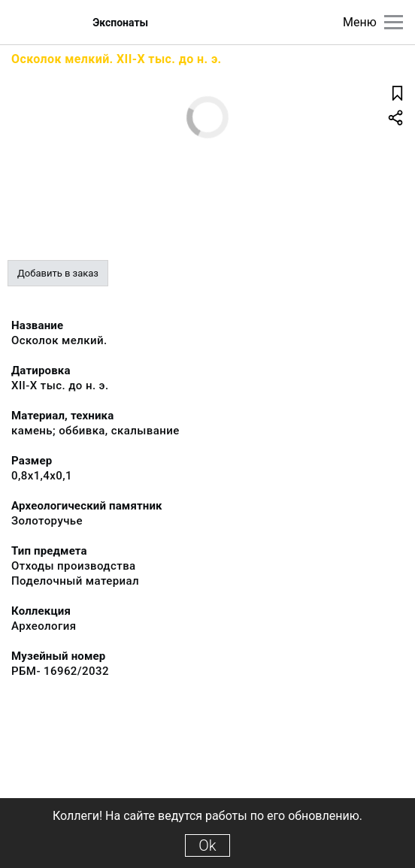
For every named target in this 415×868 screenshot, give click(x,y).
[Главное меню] (394, 22)
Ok (207, 845)
